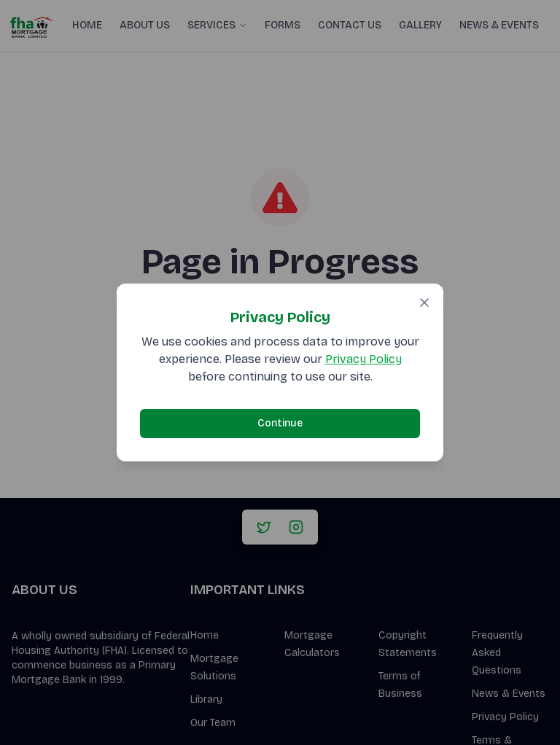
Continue (280, 423)
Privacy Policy (363, 359)
